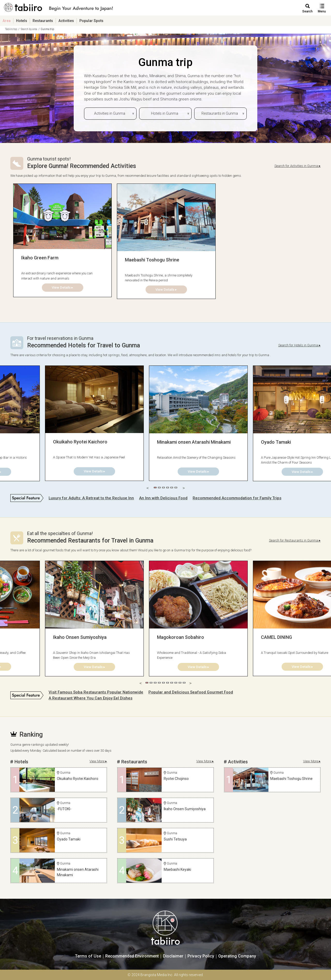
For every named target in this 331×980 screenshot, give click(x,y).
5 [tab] (172, 488)
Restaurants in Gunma (220, 113)
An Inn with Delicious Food (163, 498)
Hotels (22, 21)
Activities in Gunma (110, 113)
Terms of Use (88, 956)
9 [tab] (180, 683)
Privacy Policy (201, 956)
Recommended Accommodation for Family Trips (237, 498)
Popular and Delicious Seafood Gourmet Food (191, 692)
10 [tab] (184, 683)
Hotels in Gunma (165, 113)
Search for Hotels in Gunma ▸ (299, 345)
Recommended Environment (132, 956)
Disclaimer (173, 956)
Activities (66, 21)
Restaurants (43, 21)
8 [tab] (176, 683)
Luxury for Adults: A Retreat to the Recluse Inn (91, 498)
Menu (322, 11)
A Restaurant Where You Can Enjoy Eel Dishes (91, 698)
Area (7, 21)
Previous (148, 488)
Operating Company (237, 956)
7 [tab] (172, 683)
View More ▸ (98, 761)
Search (307, 11)
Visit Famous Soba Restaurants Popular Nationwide (96, 692)
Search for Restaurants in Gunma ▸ (295, 540)
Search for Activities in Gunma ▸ (298, 166)
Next (184, 488)
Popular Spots (91, 21)
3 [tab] (163, 488)
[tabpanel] (62, 240)
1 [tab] (155, 488)
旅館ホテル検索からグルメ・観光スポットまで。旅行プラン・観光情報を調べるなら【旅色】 (58, 9)
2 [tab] (159, 488)
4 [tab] (168, 488)
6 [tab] (176, 488)
